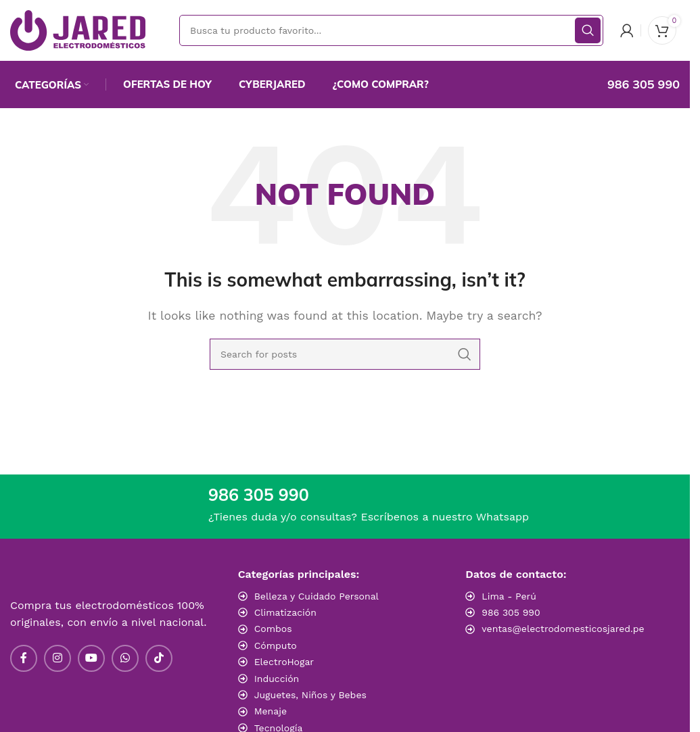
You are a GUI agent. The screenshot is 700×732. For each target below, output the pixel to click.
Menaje (271, 711)
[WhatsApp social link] (125, 658)
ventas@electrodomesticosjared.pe (563, 629)
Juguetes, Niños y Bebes (310, 695)
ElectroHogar (284, 662)
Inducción (277, 679)
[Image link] (560, 657)
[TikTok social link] (159, 658)
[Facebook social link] (24, 658)
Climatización (285, 612)
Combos (273, 629)
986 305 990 (511, 612)
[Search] (391, 30)
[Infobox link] (629, 84)
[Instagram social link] (57, 658)
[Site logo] (78, 29)
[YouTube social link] (91, 658)
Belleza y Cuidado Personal (317, 596)
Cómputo (276, 645)
